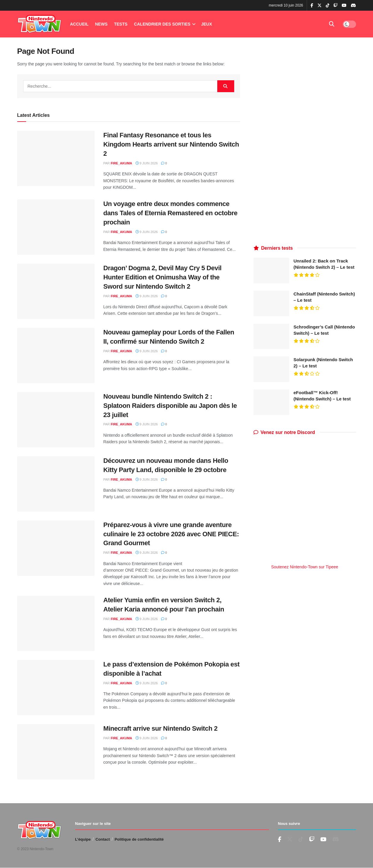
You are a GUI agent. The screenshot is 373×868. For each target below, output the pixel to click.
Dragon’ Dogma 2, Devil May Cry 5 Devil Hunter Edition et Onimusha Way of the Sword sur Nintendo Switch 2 (163, 277)
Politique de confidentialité (139, 839)
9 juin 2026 (147, 163)
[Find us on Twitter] (290, 839)
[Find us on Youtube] (312, 840)
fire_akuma (121, 163)
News (101, 24)
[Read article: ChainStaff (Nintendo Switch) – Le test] (271, 304)
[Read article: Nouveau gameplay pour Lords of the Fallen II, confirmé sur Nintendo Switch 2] (56, 356)
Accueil (79, 24)
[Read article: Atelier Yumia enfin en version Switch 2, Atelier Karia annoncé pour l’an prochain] (56, 623)
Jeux (207, 24)
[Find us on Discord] (353, 6)
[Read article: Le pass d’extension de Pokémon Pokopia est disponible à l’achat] (56, 688)
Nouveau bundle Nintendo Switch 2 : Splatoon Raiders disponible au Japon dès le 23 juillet (170, 406)
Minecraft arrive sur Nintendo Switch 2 (160, 728)
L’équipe (83, 839)
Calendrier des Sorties (162, 24)
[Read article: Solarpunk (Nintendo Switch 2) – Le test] (271, 369)
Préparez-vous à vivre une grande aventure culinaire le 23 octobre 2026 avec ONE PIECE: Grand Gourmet (171, 534)
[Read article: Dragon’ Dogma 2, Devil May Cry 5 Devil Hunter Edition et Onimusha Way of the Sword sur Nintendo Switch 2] (56, 291)
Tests (121, 24)
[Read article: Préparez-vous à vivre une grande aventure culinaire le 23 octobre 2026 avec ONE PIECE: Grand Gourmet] (56, 548)
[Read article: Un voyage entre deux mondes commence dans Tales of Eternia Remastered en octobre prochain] (56, 227)
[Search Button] (332, 24)
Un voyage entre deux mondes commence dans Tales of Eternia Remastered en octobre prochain (170, 213)
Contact (103, 839)
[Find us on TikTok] (328, 6)
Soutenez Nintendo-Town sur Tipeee (305, 567)
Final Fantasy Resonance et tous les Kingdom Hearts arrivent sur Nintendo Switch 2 (171, 144)
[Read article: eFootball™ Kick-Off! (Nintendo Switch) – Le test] (271, 402)
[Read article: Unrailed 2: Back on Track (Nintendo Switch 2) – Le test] (271, 271)
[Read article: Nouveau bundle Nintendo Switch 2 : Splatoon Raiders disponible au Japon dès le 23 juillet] (56, 420)
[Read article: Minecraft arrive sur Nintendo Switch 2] (56, 752)
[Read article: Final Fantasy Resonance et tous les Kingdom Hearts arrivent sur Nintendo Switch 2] (56, 158)
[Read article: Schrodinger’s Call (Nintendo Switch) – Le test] (271, 336)
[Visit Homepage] (40, 24)
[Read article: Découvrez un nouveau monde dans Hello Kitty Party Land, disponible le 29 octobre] (56, 484)
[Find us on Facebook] (280, 840)
